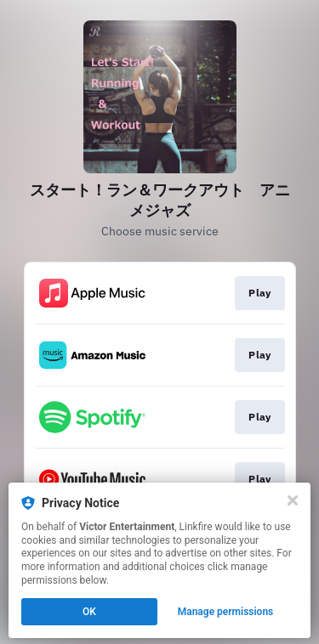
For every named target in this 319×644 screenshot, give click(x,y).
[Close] (293, 500)
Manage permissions (226, 612)
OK (89, 612)
